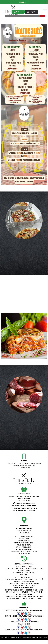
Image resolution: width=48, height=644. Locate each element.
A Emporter (31, 12)
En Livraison (18, 12)
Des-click (32, 637)
